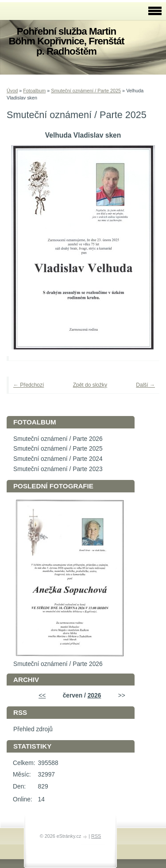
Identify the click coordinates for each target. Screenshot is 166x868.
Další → (145, 385)
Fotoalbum (34, 91)
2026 (95, 696)
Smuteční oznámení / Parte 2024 (58, 459)
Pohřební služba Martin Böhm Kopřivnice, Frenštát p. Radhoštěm (66, 41)
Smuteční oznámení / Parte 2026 (58, 439)
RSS (96, 836)
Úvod (12, 91)
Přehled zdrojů (33, 729)
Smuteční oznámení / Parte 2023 (58, 469)
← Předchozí (29, 385)
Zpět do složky (90, 385)
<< (42, 696)
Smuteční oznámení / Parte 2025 (86, 91)
